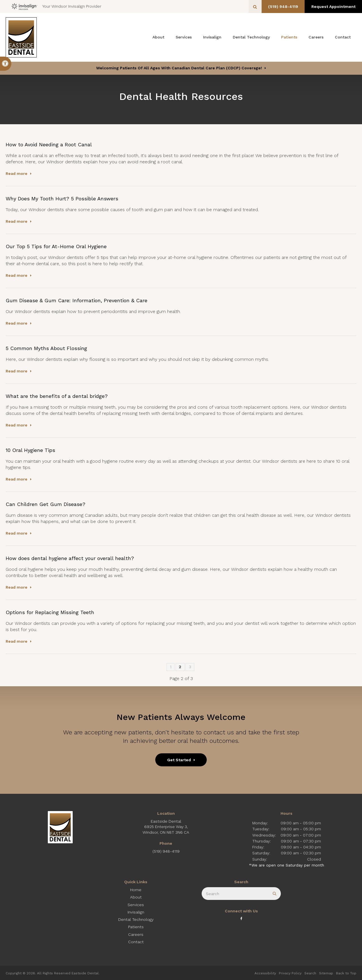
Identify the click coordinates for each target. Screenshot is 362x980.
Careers (316, 37)
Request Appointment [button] (332, 7)
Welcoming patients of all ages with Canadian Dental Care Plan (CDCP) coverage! (179, 68)
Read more (17, 173)
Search (310, 973)
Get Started (179, 760)
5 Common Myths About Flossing (46, 348)
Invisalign (212, 37)
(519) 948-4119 (280, 7)
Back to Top (346, 973)
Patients (289, 37)
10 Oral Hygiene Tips (30, 450)
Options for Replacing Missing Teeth (50, 612)
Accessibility (265, 973)
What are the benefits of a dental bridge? (57, 396)
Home (136, 890)
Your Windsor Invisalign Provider (56, 7)
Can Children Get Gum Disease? (46, 504)
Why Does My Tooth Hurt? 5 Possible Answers (62, 199)
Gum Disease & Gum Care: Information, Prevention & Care (77, 300)
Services (184, 37)
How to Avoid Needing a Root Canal (49, 144)
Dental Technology (251, 37)
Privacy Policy (290, 973)
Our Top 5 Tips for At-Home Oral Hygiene (56, 246)
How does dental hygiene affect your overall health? (70, 558)
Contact (343, 37)
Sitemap (326, 973)
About (158, 37)
